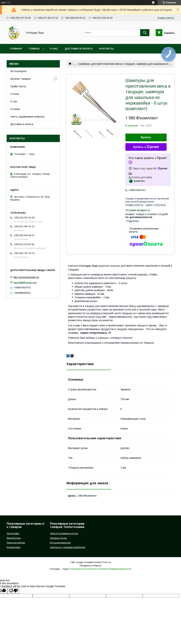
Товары (34, 49)
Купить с (146, 147)
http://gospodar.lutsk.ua (26, 277)
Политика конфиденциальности (115, 569)
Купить (146, 137)
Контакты (106, 49)
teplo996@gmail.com (25, 282)
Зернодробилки (16, 543)
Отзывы (15, 109)
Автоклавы (13, 533)
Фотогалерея (18, 71)
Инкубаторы (14, 538)
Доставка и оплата (79, 49)
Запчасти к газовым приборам (68, 547)
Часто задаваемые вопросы (27, 117)
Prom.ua (107, 562)
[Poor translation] (13, 591)
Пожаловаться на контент (83, 569)
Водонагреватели (60, 543)
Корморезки (13, 547)
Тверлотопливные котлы (64, 533)
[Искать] (145, 33)
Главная (16, 49)
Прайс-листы (18, 86)
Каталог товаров (20, 79)
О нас (54, 49)
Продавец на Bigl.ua (90, 566)
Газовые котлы (58, 538)
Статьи (15, 94)
